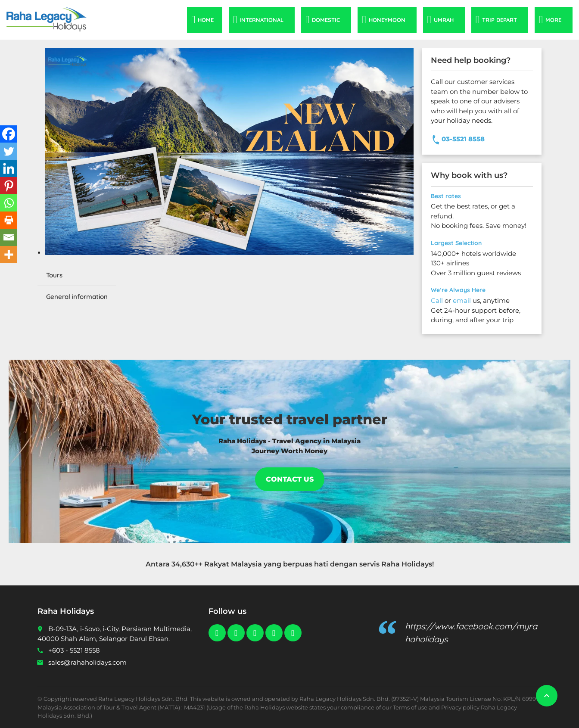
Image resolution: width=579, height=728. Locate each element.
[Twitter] (9, 151)
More (553, 20)
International (261, 20)
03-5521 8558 (463, 139)
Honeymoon (387, 20)
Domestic (326, 20)
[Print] (9, 220)
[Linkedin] (9, 168)
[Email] (9, 237)
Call (437, 300)
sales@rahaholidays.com (87, 662)
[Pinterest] (9, 186)
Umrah (444, 20)
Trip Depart (500, 20)
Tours (54, 275)
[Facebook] (9, 134)
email (462, 300)
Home (206, 20)
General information (77, 297)
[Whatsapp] (9, 203)
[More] (9, 255)
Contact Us (290, 479)
